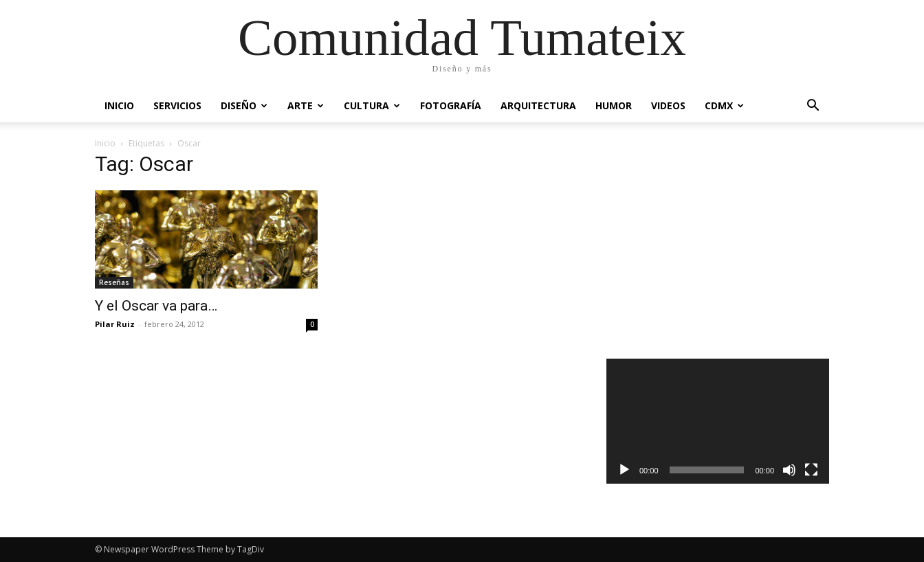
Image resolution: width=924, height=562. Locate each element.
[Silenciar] (789, 470)
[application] (718, 421)
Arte (306, 105)
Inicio (119, 105)
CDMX (724, 105)
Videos (668, 105)
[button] (813, 107)
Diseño (244, 105)
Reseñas (114, 282)
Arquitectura (538, 105)
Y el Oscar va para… (156, 306)
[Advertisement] (718, 243)
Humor (614, 105)
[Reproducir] (624, 470)
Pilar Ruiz (115, 324)
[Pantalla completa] (811, 470)
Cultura (372, 105)
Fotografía (451, 105)
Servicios (177, 105)
